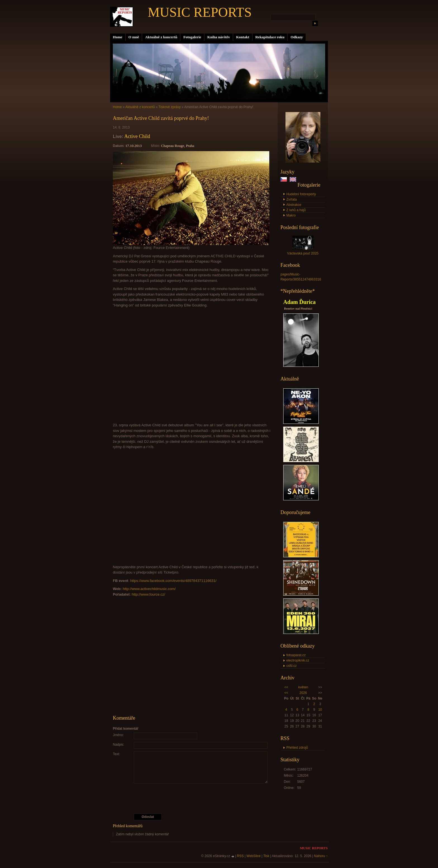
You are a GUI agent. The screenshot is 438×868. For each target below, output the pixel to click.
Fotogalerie (192, 37)
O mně (134, 37)
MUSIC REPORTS (200, 12)
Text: (116, 754)
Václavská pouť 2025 (303, 253)
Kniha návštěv (219, 37)
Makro (291, 215)
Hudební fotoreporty (301, 194)
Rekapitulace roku (270, 37)
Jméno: (118, 735)
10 (320, 710)
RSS (240, 856)
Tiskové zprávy (170, 107)
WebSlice (253, 856)
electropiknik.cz (298, 660)
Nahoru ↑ (321, 856)
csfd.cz (291, 666)
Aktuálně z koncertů (161, 37)
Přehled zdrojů (297, 748)
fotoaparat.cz (296, 655)
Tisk (266, 856)
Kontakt (243, 37)
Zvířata (291, 199)
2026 (303, 693)
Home (118, 37)
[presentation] (192, 798)
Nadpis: (119, 745)
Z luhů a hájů (296, 210)
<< (286, 687)
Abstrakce (294, 205)
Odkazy (297, 37)
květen (303, 687)
